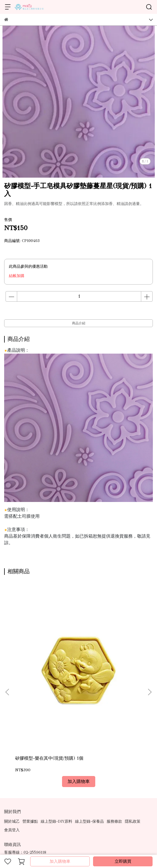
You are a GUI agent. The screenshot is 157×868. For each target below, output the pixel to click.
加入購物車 (60, 861)
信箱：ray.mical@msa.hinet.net (31, 790)
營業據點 (30, 734)
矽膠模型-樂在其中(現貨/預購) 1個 (45, 673)
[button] (150, 648)
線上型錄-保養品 (89, 734)
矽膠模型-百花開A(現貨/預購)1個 (108, 673)
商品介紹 (79, 323)
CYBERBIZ (128, 847)
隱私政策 (133, 734)
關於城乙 (12, 734)
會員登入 (12, 742)
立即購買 (123, 861)
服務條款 (114, 734)
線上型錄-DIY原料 (56, 734)
